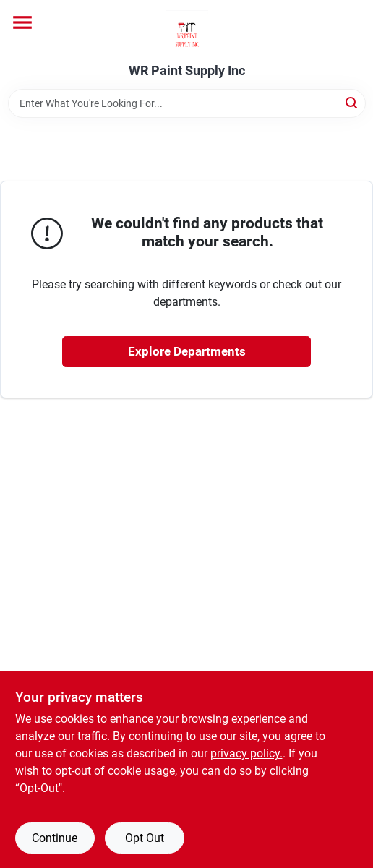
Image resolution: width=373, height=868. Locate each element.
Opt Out (145, 838)
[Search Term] (187, 103)
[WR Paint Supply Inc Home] (187, 32)
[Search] (352, 102)
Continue (55, 838)
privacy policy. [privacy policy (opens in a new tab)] (246, 753)
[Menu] (22, 22)
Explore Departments (187, 351)
